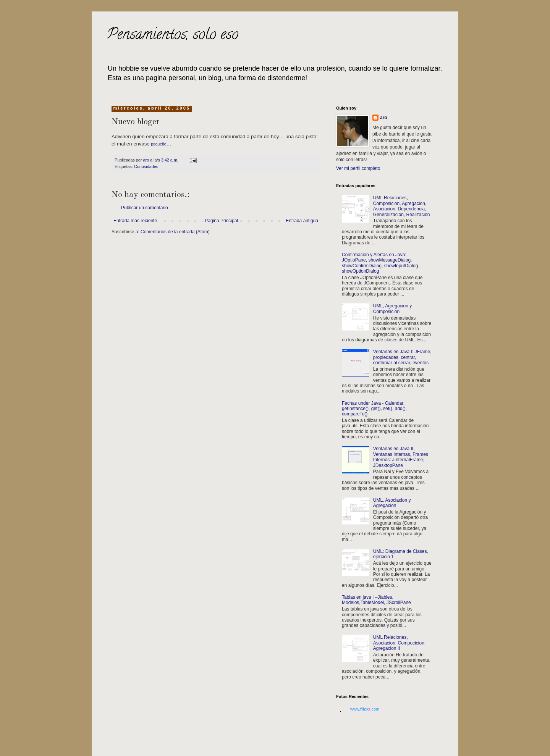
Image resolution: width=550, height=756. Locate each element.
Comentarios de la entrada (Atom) (175, 232)
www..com (365, 709)
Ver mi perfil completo (358, 168)
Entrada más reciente (135, 221)
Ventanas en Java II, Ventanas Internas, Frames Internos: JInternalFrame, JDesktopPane (401, 457)
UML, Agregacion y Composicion (392, 309)
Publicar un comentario (145, 208)
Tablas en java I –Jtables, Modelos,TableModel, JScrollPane (376, 600)
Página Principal (221, 221)
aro (384, 118)
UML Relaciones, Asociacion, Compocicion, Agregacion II (399, 643)
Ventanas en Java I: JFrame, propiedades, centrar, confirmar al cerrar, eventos (402, 357)
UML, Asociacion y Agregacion (392, 503)
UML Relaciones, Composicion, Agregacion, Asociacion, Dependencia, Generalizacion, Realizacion (402, 206)
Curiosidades (146, 166)
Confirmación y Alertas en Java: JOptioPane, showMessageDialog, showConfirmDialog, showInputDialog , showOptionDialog (381, 263)
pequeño (159, 144)
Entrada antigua (302, 221)
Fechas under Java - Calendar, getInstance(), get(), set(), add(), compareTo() (374, 409)
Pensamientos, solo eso (173, 36)
